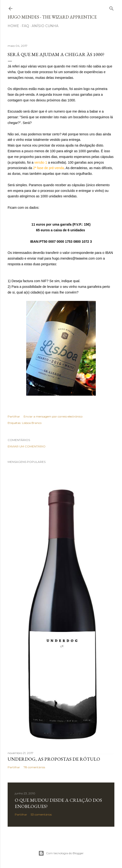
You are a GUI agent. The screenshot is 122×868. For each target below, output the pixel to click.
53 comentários (41, 814)
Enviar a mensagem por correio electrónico (53, 416)
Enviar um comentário (27, 446)
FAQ (25, 26)
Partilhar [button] (14, 416)
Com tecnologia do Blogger (61, 853)
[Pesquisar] (112, 7)
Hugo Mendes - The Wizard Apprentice (52, 17)
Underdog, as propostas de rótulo (54, 759)
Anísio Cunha (45, 26)
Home (13, 26)
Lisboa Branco (32, 423)
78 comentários (34, 767)
